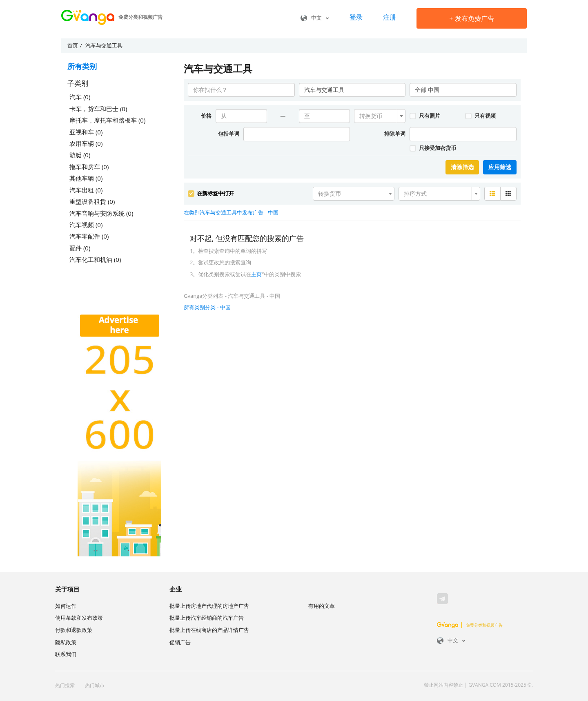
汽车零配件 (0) (89, 236)
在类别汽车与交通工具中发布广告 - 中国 (231, 212)
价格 (206, 116)
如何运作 (66, 606)
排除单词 (395, 134)
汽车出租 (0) (86, 190)
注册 (390, 17)
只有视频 (480, 116)
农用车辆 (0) (86, 143)
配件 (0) (80, 248)
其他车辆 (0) (86, 178)
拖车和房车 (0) (89, 167)
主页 (256, 274)
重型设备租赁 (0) (92, 201)
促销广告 (180, 642)
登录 (356, 17)
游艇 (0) (80, 155)
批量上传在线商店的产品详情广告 (209, 630)
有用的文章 (322, 606)
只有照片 (425, 116)
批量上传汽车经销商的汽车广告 (207, 618)
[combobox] (380, 116)
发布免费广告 (471, 18)
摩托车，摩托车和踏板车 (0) (107, 120)
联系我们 (66, 654)
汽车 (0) (80, 97)
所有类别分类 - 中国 (207, 307)
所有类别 (82, 66)
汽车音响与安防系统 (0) (101, 213)
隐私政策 (66, 642)
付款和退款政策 (74, 630)
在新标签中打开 (211, 193)
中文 (315, 18)
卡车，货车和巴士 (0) (98, 109)
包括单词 (229, 134)
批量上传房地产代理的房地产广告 (209, 606)
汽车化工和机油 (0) (95, 259)
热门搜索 (65, 685)
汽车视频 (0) (86, 225)
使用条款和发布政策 (79, 618)
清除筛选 (462, 167)
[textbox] (377, 116)
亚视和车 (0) (86, 132)
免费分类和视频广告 (470, 625)
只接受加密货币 (433, 148)
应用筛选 (500, 167)
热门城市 (95, 685)
